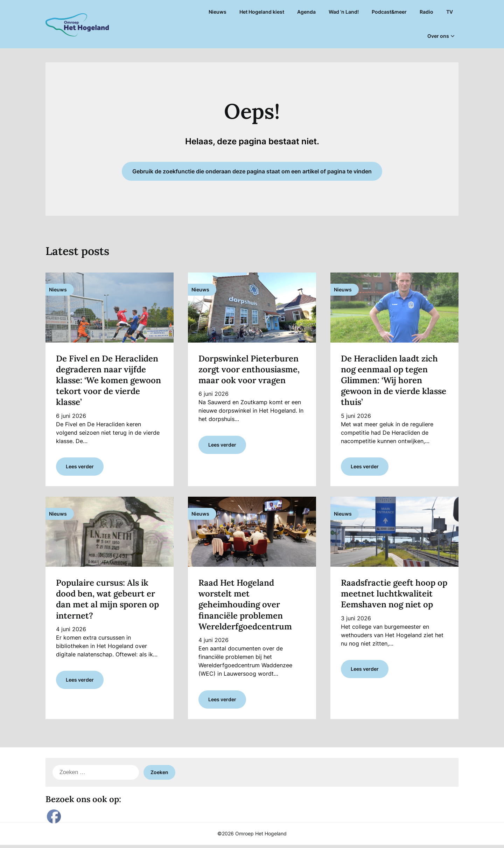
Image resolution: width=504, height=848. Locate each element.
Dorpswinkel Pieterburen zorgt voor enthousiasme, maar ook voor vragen (249, 369)
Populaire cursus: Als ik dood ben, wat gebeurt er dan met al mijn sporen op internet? (107, 601)
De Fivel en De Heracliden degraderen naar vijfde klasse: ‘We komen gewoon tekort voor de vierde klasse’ (108, 380)
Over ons (438, 36)
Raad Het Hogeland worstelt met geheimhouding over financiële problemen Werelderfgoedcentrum (246, 606)
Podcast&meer (389, 12)
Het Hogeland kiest (262, 12)
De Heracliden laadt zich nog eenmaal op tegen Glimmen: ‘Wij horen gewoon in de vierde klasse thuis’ (394, 380)
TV (450, 12)
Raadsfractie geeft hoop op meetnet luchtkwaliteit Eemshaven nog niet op (394, 595)
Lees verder (80, 468)
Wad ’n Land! (344, 12)
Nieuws (218, 12)
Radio (426, 12)
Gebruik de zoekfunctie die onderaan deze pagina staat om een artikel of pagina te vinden (252, 171)
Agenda (306, 12)
